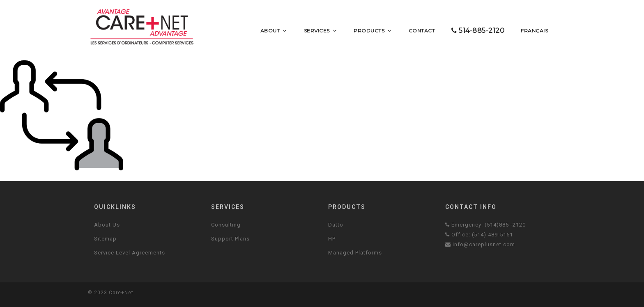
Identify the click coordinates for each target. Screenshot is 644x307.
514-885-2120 (478, 31)
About (274, 31)
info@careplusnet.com (480, 244)
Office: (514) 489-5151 (479, 235)
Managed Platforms (355, 253)
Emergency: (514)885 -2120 (485, 225)
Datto (336, 225)
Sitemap (105, 239)
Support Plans (230, 239)
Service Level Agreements (130, 253)
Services (321, 31)
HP (332, 239)
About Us (107, 225)
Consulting (226, 225)
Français (534, 31)
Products (373, 31)
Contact (422, 31)
